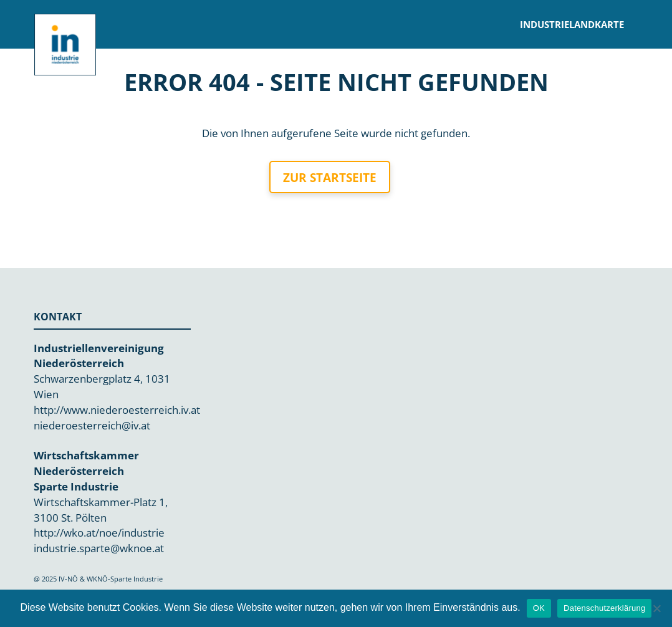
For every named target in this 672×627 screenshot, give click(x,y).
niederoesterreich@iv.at (92, 425)
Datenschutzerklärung (604, 608)
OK (539, 608)
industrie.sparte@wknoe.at (99, 548)
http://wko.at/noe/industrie (99, 533)
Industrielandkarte (573, 24)
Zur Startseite (330, 178)
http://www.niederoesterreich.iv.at (117, 410)
